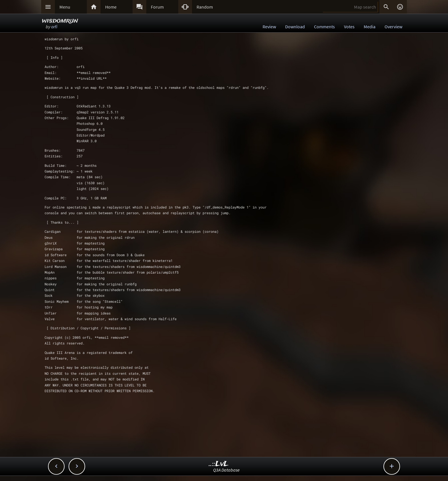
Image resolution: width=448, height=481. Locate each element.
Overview (393, 27)
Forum (157, 7)
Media (370, 27)
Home (111, 7)
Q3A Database (226, 470)
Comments (324, 27)
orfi (54, 27)
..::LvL (219, 464)
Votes (349, 27)
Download (295, 27)
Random (205, 7)
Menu (65, 7)
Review (269, 27)
